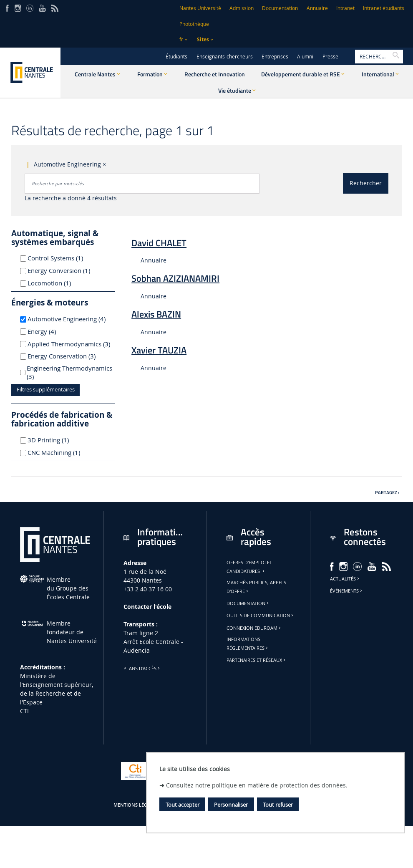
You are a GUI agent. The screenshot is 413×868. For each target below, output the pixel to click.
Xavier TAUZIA (159, 350)
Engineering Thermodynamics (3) (69, 372)
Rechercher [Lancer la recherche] (366, 183)
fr (181, 39)
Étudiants (176, 57)
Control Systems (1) (65, 258)
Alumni (305, 57)
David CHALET (159, 243)
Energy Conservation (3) (69, 356)
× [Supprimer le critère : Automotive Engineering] (104, 164)
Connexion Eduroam (254, 628)
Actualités (345, 579)
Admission (242, 8)
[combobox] (142, 184)
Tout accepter (183, 805)
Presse (330, 57)
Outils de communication (261, 616)
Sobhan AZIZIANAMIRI (175, 278)
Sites (203, 39)
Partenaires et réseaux (257, 660)
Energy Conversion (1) (69, 270)
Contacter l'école (147, 607)
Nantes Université (200, 8)
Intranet (345, 8)
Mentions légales (136, 805)
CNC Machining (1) (64, 452)
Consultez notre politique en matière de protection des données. (257, 785)
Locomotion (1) (59, 283)
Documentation (280, 8)
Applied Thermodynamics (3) (69, 344)
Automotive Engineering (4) (69, 319)
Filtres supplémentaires (46, 390)
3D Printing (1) (58, 440)
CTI (24, 711)
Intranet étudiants (384, 8)
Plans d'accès (142, 669)
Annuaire (317, 8)
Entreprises (275, 57)
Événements (347, 591)
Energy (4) (53, 331)
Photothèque (194, 24)
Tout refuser (278, 805)
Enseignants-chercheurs (225, 57)
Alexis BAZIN (156, 314)
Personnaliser (231, 805)
